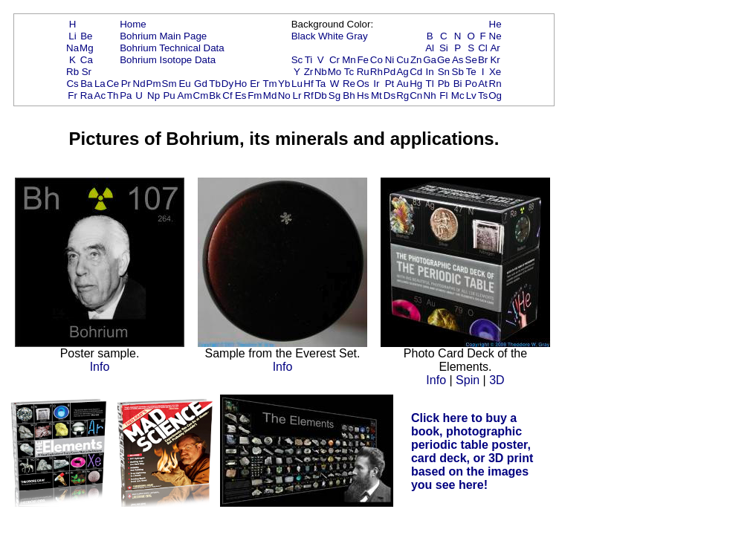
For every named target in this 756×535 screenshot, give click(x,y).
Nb (321, 72)
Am (185, 95)
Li (72, 36)
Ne (495, 36)
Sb (458, 72)
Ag (402, 72)
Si (444, 48)
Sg (335, 95)
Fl (443, 95)
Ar (495, 48)
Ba (86, 84)
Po (471, 84)
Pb (444, 84)
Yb (284, 84)
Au (402, 84)
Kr (495, 60)
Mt (377, 95)
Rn (495, 84)
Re (349, 84)
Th (113, 95)
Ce (113, 84)
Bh (349, 95)
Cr (335, 60)
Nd (139, 84)
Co (377, 60)
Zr (309, 72)
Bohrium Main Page (163, 36)
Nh (430, 95)
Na (72, 48)
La (100, 84)
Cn (416, 95)
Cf (227, 95)
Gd (201, 84)
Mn (349, 60)
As (458, 60)
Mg (87, 48)
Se (471, 60)
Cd (416, 72)
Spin (468, 380)
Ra (87, 95)
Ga (430, 60)
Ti (309, 60)
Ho (240, 84)
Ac (100, 95)
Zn (416, 60)
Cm (201, 95)
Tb (215, 84)
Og (495, 95)
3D (497, 380)
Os (363, 84)
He (495, 24)
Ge (444, 60)
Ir (376, 84)
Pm (154, 84)
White (331, 36)
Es (241, 95)
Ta (320, 84)
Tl (430, 84)
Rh (377, 72)
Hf (308, 84)
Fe (363, 60)
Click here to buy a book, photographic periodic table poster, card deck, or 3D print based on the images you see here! (472, 451)
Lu (297, 84)
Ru (363, 72)
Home (133, 24)
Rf (308, 95)
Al (430, 48)
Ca (87, 60)
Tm (269, 84)
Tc (349, 72)
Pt (390, 84)
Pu (169, 95)
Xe (495, 72)
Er (255, 84)
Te (471, 72)
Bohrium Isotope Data (168, 60)
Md (270, 95)
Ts (483, 95)
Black (304, 36)
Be (86, 36)
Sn (444, 72)
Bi (458, 84)
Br (483, 60)
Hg (416, 84)
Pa (126, 95)
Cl (483, 48)
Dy (227, 84)
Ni (390, 60)
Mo (335, 72)
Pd (390, 72)
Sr (87, 72)
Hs (363, 95)
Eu (184, 84)
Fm (255, 95)
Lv (471, 95)
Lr (297, 95)
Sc (297, 60)
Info (100, 367)
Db (321, 95)
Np (154, 95)
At (483, 84)
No (284, 95)
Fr (72, 95)
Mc (458, 95)
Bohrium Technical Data (172, 48)
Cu (403, 60)
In (430, 72)
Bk (215, 95)
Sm (169, 84)
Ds (390, 95)
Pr (126, 84)
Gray (357, 36)
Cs (72, 84)
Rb (72, 72)
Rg (403, 95)
